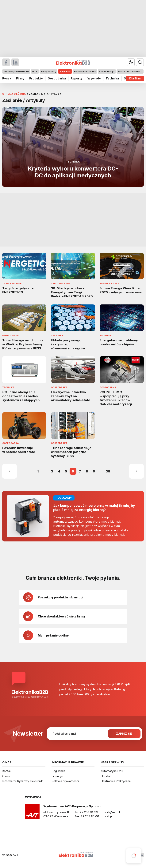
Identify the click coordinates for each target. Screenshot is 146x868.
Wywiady (94, 78)
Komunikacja (107, 71)
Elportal (106, 776)
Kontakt (7, 771)
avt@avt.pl (112, 812)
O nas (6, 776)
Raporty (77, 78)
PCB (35, 71)
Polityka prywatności (65, 781)
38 (108, 471)
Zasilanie (65, 71)
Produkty (36, 78)
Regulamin (58, 771)
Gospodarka (57, 78)
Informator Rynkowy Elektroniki (23, 781)
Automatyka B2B (112, 771)
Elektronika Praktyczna (116, 781)
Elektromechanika (85, 71)
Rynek (7, 78)
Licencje (57, 776)
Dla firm (135, 78)
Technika (112, 78)
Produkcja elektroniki (16, 71)
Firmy (20, 78)
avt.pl (109, 816)
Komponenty (48, 71)
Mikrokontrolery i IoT (130, 71)
